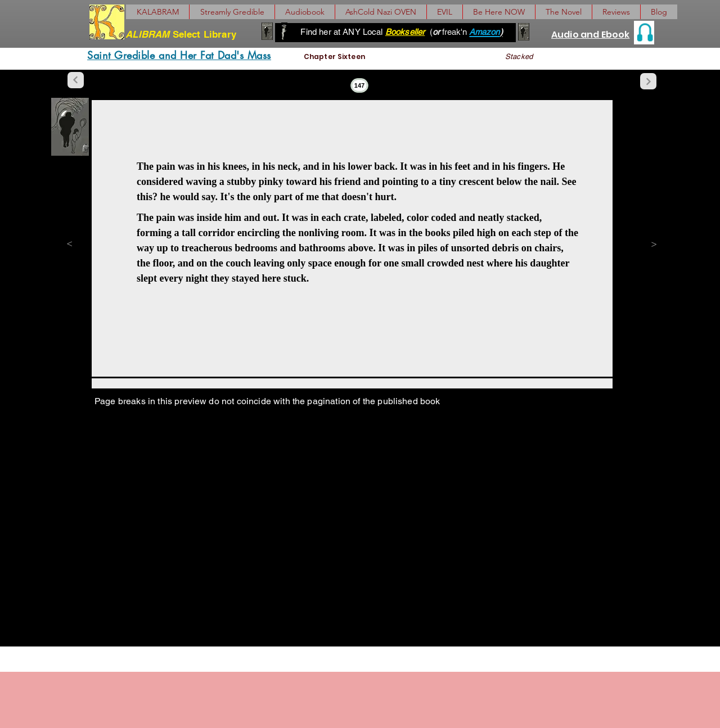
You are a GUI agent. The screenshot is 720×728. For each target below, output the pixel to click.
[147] (359, 85)
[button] (563, 12)
